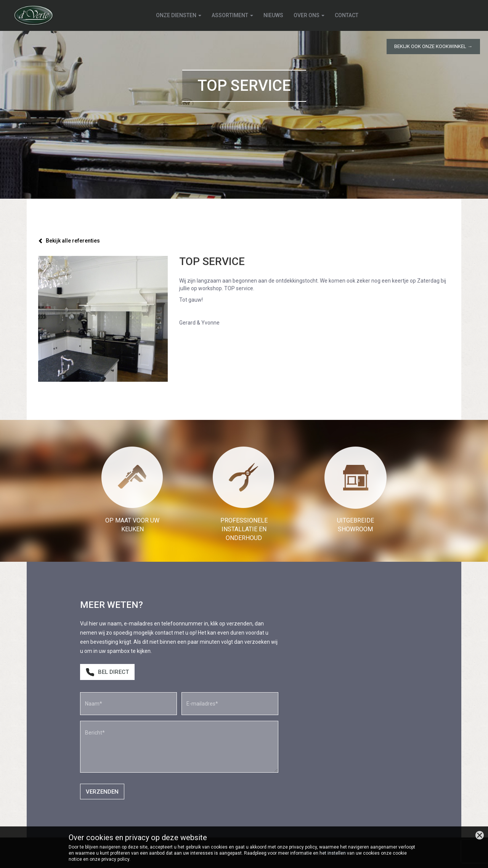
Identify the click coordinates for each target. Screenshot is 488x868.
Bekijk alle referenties (69, 241)
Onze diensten (179, 15)
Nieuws (274, 15)
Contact (347, 15)
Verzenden (102, 792)
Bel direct (107, 672)
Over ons (309, 15)
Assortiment (233, 15)
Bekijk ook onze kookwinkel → (433, 46)
